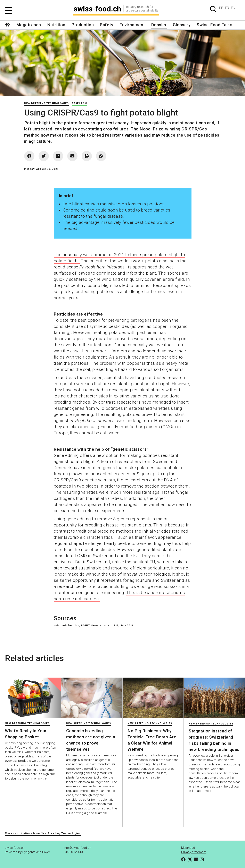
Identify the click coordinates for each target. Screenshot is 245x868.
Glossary (182, 25)
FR (227, 8)
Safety (107, 25)
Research (79, 103)
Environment (132, 25)
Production (83, 25)
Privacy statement (194, 852)
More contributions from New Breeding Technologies (43, 833)
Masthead (188, 848)
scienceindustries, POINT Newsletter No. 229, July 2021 (94, 626)
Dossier (159, 25)
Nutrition (56, 25)
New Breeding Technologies (47, 103)
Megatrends (29, 25)
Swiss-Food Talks (214, 25)
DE (221, 8)
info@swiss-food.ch (77, 848)
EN (233, 8)
